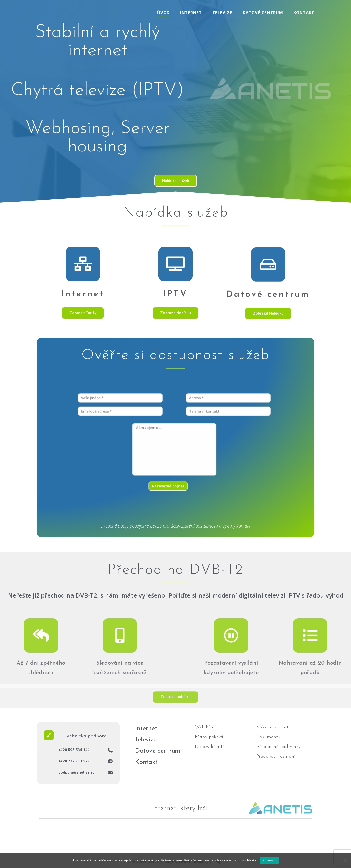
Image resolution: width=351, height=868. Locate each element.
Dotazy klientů (210, 747)
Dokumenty (268, 737)
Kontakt (304, 13)
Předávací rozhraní (276, 757)
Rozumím (269, 860)
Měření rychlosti (273, 727)
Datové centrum (263, 13)
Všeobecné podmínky (278, 747)
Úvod (163, 13)
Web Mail (205, 727)
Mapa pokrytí (209, 737)
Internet (191, 13)
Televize (222, 13)
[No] (345, 860)
